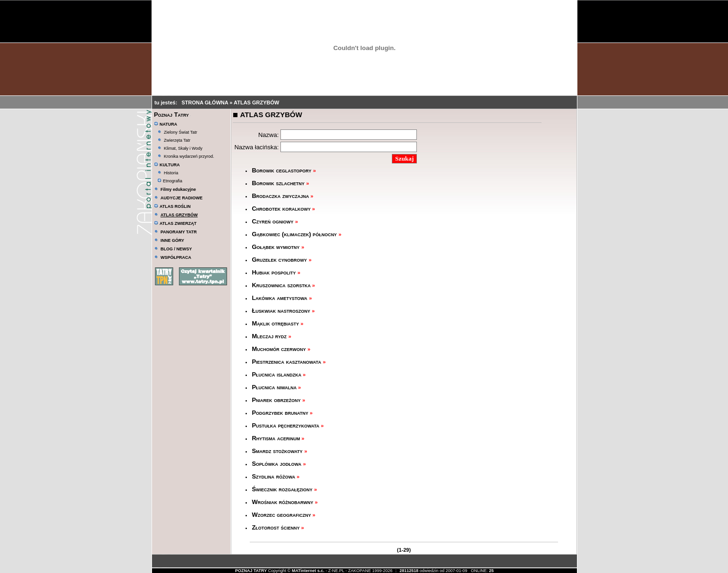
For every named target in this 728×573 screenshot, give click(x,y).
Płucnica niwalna (274, 387)
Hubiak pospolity (275, 272)
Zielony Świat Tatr (181, 132)
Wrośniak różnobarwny (282, 502)
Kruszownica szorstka (281, 285)
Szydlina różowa (273, 476)
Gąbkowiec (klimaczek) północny (295, 234)
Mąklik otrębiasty (275, 323)
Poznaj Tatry (171, 115)
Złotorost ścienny (275, 527)
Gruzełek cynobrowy (280, 260)
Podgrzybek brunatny (280, 413)
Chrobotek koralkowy (281, 209)
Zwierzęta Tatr (177, 140)
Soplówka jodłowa (277, 464)
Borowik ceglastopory (282, 170)
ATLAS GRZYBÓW (256, 103)
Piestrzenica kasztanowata (287, 362)
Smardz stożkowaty (278, 451)
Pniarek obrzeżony (277, 400)
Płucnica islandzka (276, 374)
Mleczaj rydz (270, 336)
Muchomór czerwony (279, 349)
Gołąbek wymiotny (276, 247)
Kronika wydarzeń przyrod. (189, 156)
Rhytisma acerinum (276, 438)
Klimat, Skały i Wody (183, 148)
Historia (171, 173)
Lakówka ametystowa (280, 298)
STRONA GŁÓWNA (205, 103)
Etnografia (170, 181)
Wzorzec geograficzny (281, 515)
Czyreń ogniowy (273, 221)
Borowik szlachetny (279, 183)
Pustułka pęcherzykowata (285, 425)
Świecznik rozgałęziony (283, 489)
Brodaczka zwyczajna (280, 196)
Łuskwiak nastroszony (282, 311)
